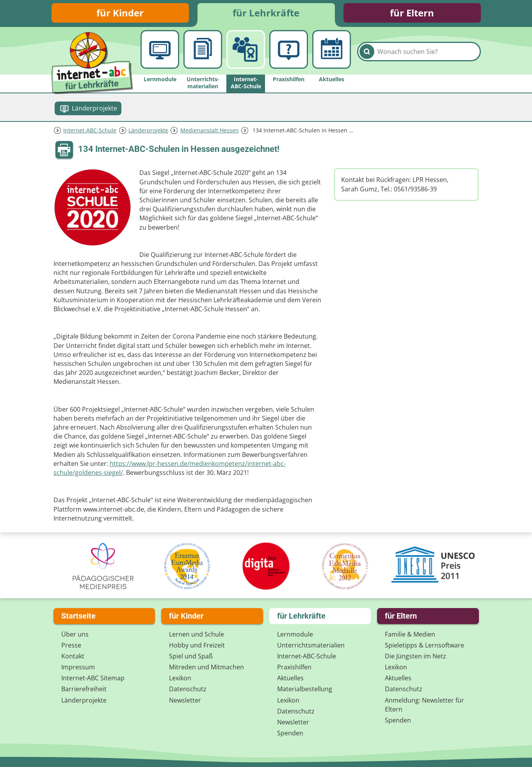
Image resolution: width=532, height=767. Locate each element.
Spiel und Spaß (191, 656)
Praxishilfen (294, 667)
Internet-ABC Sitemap (93, 678)
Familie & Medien (410, 634)
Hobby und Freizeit (197, 645)
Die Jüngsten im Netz (415, 656)
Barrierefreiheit (84, 689)
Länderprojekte (148, 130)
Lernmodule (295, 634)
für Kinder (120, 13)
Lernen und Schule (197, 634)
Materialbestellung (305, 689)
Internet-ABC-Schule (90, 130)
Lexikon (180, 678)
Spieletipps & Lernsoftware (424, 645)
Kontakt (73, 656)
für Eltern (412, 13)
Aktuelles (290, 678)
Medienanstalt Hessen (210, 130)
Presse (71, 645)
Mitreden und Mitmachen (206, 667)
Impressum (78, 667)
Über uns (75, 634)
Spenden (290, 733)
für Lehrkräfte (266, 13)
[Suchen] (367, 52)
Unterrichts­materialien (311, 645)
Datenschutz (188, 689)
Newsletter (185, 700)
